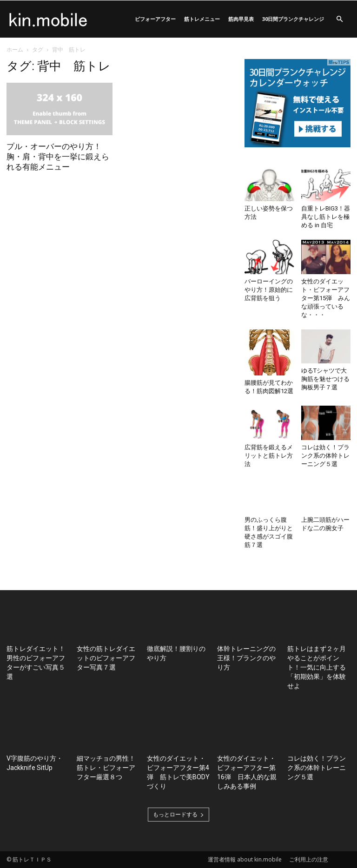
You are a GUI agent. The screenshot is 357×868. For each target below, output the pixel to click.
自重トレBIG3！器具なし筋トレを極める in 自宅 (326, 217)
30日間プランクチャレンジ (293, 19)
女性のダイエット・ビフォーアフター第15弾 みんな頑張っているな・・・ (326, 298)
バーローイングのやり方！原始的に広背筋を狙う (269, 290)
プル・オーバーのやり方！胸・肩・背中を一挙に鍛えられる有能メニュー (58, 157)
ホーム (15, 49)
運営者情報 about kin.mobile (245, 859)
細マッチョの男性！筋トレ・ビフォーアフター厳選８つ (106, 768)
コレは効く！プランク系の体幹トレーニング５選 (325, 456)
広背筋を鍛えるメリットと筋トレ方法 (269, 456)
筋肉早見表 (241, 19)
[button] (339, 19)
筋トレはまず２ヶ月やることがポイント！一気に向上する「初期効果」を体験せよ (317, 667)
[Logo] (48, 19)
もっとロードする (178, 814)
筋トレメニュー (202, 19)
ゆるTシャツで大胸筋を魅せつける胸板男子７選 (325, 379)
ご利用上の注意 (309, 859)
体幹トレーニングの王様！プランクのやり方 (246, 658)
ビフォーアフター (155, 19)
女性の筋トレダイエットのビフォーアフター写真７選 (106, 658)
